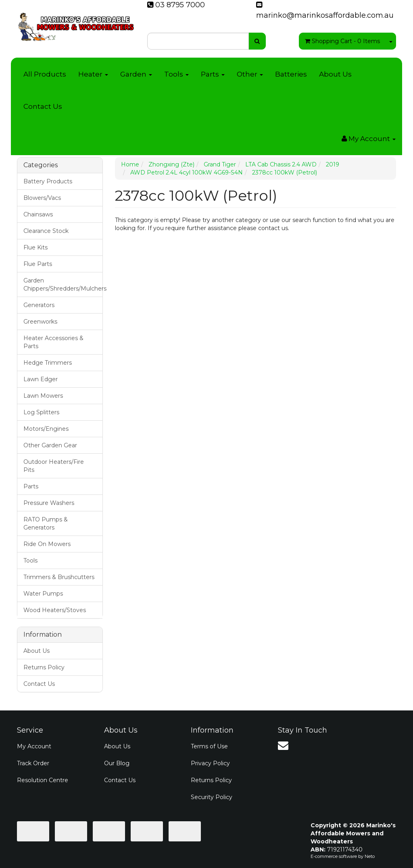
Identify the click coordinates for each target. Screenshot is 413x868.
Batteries (291, 74)
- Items (342, 41)
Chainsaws (38, 214)
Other (250, 74)
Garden (136, 74)
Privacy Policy (210, 763)
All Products (45, 74)
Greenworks (40, 322)
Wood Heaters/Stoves (55, 610)
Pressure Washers (49, 503)
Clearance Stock (46, 231)
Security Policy (212, 797)
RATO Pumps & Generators (46, 523)
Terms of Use (209, 746)
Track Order (33, 763)
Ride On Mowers (47, 544)
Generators (39, 305)
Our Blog (117, 763)
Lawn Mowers (43, 396)
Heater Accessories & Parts (53, 342)
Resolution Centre (43, 780)
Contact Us (43, 106)
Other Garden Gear (50, 445)
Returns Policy (44, 667)
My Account (34, 746)
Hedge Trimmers (48, 363)
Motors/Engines (46, 429)
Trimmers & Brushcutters (59, 577)
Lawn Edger (41, 379)
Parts (213, 74)
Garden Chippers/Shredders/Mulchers (63, 284)
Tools (176, 74)
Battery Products (48, 181)
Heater (93, 74)
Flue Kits (35, 247)
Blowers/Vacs (42, 198)
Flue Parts (38, 264)
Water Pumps (43, 594)
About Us (335, 74)
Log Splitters (41, 412)
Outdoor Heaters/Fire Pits (54, 466)
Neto (370, 856)
